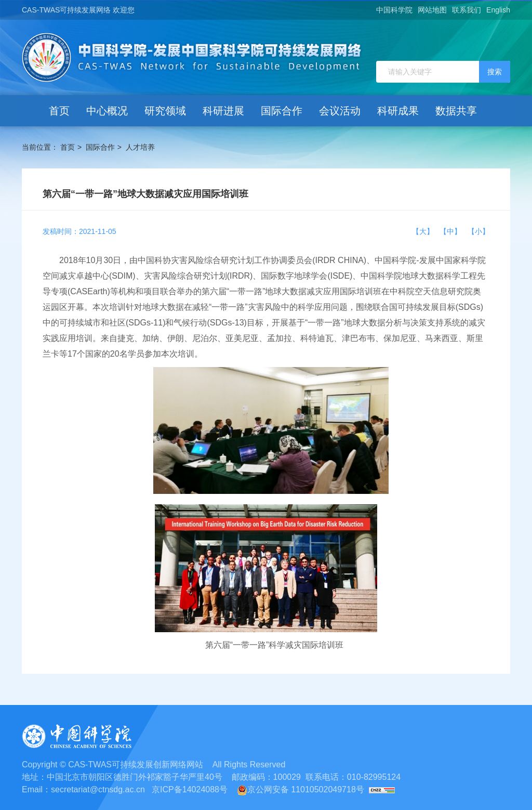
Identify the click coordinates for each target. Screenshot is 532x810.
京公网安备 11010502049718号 (301, 789)
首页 (59, 111)
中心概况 (107, 111)
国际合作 (282, 111)
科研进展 (223, 111)
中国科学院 (394, 10)
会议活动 (340, 111)
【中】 (453, 231)
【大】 (425, 231)
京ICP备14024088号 (190, 789)
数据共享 (456, 111)
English (498, 10)
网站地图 (432, 10)
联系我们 (467, 10)
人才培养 (140, 147)
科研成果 (398, 111)
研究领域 (165, 111)
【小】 (478, 231)
